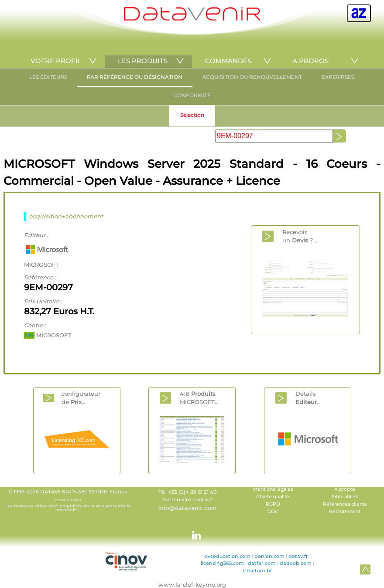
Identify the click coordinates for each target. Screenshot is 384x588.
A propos (345, 489)
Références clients (345, 504)
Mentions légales (273, 489)
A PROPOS (310, 61)
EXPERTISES (338, 77)
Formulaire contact (188, 500)
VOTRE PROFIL (56, 61)
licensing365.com (222, 563)
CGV (273, 512)
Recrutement (345, 512)
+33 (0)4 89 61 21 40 (192, 492)
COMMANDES (228, 61)
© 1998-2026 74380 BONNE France (68, 500)
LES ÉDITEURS (48, 77)
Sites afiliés (345, 497)
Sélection (192, 115)
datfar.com (262, 563)
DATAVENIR (55, 492)
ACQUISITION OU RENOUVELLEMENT (252, 77)
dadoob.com (296, 563)
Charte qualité (273, 497)
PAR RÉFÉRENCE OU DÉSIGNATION (135, 77)
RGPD (273, 504)
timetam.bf (257, 571)
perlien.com (269, 556)
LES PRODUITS (143, 61)
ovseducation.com (228, 556)
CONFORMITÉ (192, 95)
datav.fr (298, 556)
